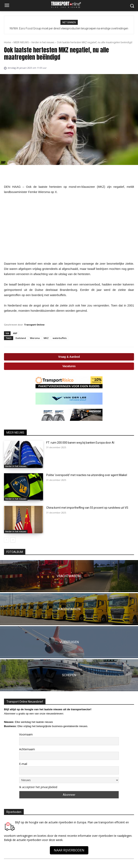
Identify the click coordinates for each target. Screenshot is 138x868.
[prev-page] (6, 540)
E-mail (23, 764)
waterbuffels (60, 338)
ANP (15, 333)
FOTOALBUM (15, 552)
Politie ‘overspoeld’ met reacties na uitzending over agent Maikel (87, 475)
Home (7, 42)
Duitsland (21, 338)
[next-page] (13, 540)
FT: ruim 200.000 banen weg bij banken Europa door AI (80, 443)
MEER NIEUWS (21, 42)
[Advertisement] (69, 228)
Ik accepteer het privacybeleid (38, 787)
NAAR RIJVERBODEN (69, 850)
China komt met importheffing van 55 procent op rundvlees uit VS (87, 508)
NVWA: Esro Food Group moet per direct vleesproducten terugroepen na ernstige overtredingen (69, 28)
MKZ (46, 338)
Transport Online (34, 325)
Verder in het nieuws (43, 42)
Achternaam (27, 749)
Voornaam (26, 734)
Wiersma (35, 338)
